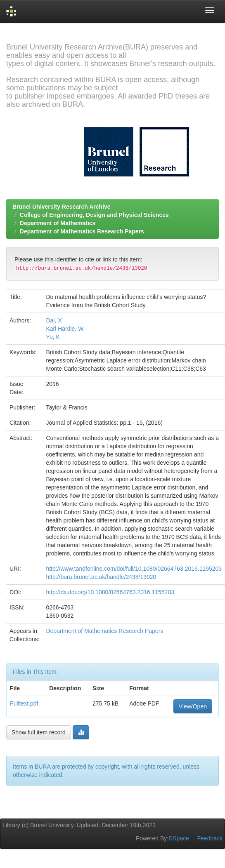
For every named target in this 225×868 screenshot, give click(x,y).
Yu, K (53, 337)
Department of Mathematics (58, 223)
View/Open (193, 706)
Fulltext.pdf (24, 703)
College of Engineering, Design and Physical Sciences (94, 215)
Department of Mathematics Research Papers (82, 231)
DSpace (179, 838)
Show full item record (39, 732)
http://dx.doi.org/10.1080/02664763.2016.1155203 (110, 592)
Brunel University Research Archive (62, 207)
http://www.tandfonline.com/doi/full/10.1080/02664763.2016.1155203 (134, 569)
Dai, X (54, 320)
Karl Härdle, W (65, 329)
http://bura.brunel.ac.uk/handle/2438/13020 (101, 577)
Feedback (210, 838)
